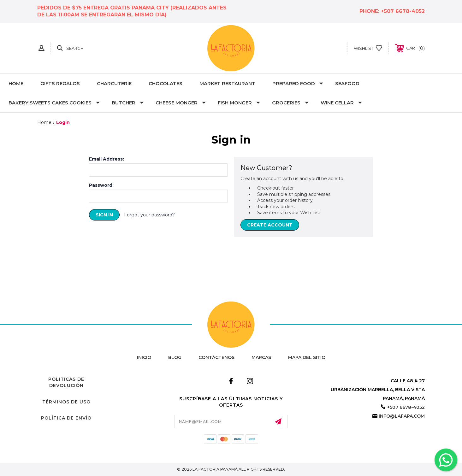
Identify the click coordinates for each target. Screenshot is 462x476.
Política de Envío (66, 418)
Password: (101, 185)
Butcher (128, 103)
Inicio (144, 357)
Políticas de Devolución (66, 382)
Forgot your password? (149, 215)
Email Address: (107, 159)
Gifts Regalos (60, 83)
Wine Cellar (341, 103)
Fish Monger (239, 103)
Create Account (270, 225)
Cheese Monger (181, 103)
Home (16, 83)
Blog (175, 357)
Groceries (290, 103)
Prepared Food (298, 83)
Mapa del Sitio (307, 357)
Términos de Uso (66, 402)
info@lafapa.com (402, 416)
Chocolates (166, 83)
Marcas (261, 357)
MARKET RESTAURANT (227, 83)
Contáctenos (216, 357)
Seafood (347, 83)
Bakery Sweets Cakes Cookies (54, 103)
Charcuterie (114, 83)
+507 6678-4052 (403, 11)
